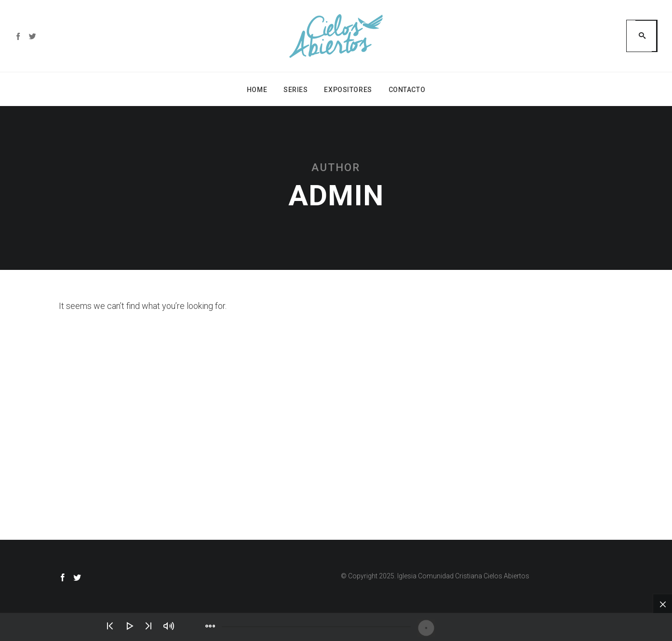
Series (296, 90)
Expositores (348, 90)
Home (257, 90)
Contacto (407, 90)
